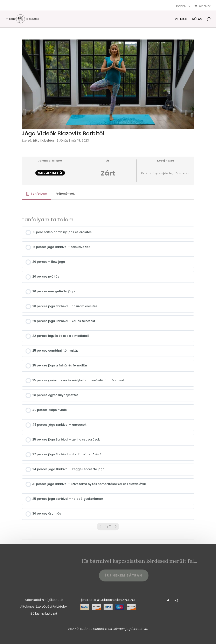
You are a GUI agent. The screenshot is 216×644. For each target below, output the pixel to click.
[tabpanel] (108, 206)
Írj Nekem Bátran (136, 575)
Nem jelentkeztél (50, 173)
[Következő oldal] (116, 527)
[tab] (36, 194)
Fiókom (181, 6)
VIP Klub (181, 19)
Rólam (197, 19)
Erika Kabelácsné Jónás (50, 141)
